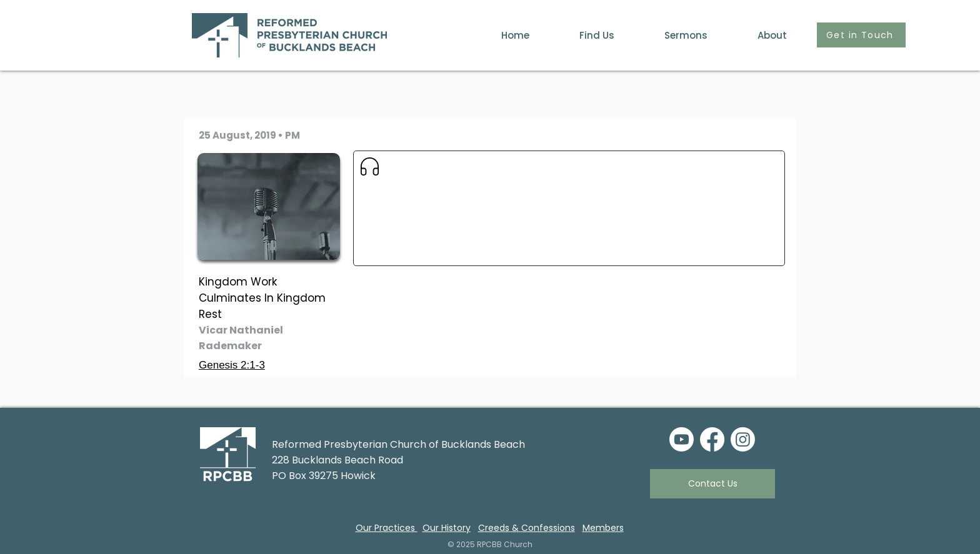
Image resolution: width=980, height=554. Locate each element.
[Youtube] (682, 439)
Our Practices (387, 528)
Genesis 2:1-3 (232, 365)
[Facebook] (712, 439)
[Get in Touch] (861, 35)
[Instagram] (743, 439)
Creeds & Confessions (527, 528)
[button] (757, 35)
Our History (447, 528)
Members (603, 528)
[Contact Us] (712, 484)
